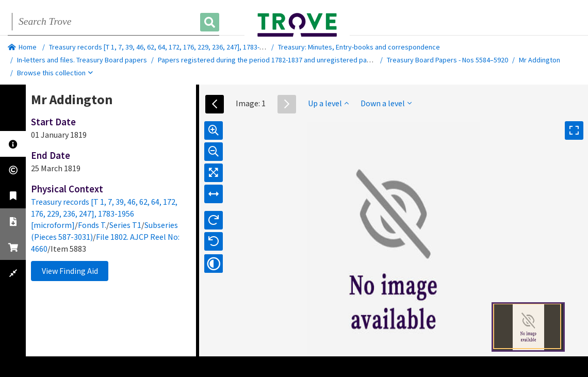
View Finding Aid (70, 271)
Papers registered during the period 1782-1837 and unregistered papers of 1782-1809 (290, 60)
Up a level (328, 103)
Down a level (386, 103)
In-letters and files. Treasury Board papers (82, 60)
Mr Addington (540, 60)
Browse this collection (55, 73)
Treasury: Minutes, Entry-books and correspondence (359, 47)
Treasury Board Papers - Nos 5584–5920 (447, 60)
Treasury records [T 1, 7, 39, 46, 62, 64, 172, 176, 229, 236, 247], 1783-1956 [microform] (181, 47)
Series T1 (125, 225)
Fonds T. (92, 225)
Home (22, 47)
